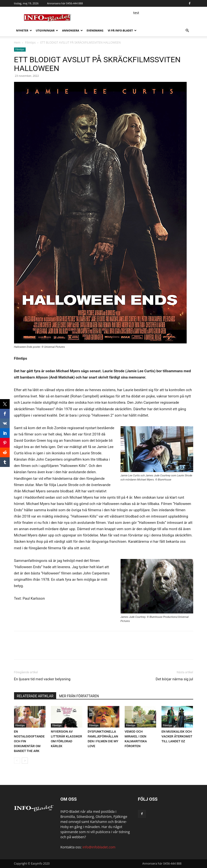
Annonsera (72, 30)
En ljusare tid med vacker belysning (42, 679)
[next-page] (25, 761)
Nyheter (24, 30)
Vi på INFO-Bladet (122, 30)
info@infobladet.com (99, 847)
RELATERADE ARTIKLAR (35, 696)
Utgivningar (47, 30)
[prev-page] (17, 761)
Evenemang (95, 30)
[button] (187, 31)
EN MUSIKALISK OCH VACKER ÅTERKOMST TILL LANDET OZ (177, 736)
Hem (17, 43)
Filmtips (30, 43)
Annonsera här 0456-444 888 (65, 3)
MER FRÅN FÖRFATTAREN (79, 696)
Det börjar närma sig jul (174, 679)
